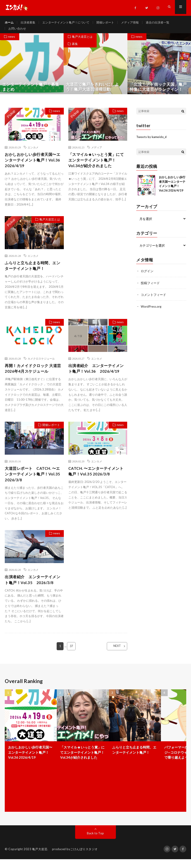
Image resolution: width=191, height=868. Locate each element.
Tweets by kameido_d (151, 141)
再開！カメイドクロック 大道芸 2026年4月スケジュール (32, 375)
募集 (75, 49)
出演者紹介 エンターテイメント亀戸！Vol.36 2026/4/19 (98, 375)
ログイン (147, 276)
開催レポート (111, 22)
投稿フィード (150, 287)
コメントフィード (153, 299)
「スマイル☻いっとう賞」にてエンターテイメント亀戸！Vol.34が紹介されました (98, 165)
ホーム (10, 22)
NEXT (114, 655)
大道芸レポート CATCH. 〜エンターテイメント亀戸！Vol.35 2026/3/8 (34, 482)
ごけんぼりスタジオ (84, 858)
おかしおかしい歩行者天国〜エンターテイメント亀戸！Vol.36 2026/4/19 (34, 165)
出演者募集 (29, 22)
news (12, 42)
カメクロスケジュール (41, 365)
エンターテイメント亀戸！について (69, 22)
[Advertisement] (98, 250)
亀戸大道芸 (40, 858)
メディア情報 (137, 22)
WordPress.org (152, 311)
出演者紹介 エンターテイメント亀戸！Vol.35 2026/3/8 (34, 588)
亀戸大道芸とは (82, 42)
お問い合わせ (18, 31)
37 (71, 655)
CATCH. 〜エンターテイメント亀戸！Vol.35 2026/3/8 (97, 478)
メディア (97, 152)
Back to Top (95, 842)
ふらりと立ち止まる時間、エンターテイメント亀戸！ (34, 272)
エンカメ (33, 152)
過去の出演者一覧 (167, 22)
